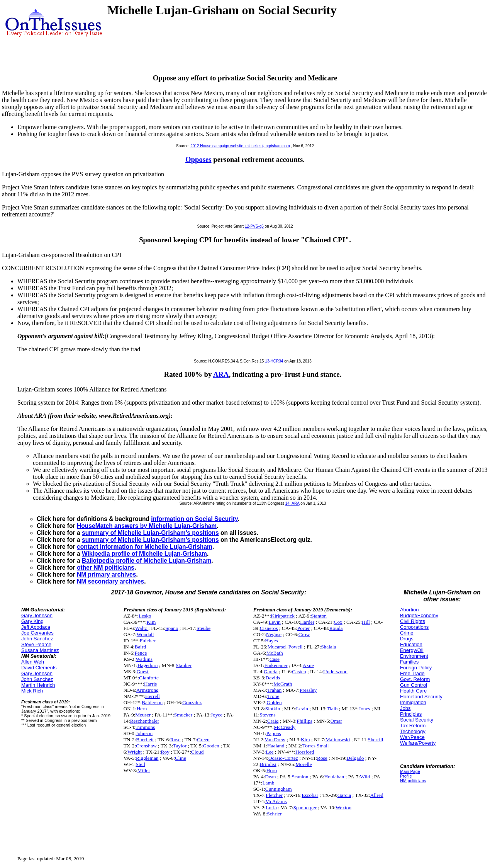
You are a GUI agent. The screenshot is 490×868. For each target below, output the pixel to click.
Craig (273, 721)
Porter (304, 628)
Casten (299, 671)
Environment (414, 656)
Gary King (32, 621)
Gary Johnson (37, 615)
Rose (175, 740)
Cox (338, 622)
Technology (413, 731)
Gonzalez (192, 702)
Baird (141, 647)
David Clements (39, 668)
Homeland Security (421, 697)
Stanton (319, 616)
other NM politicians (106, 568)
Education (411, 644)
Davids (273, 678)
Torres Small (315, 746)
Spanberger (305, 808)
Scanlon (300, 777)
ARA (221, 374)
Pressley (308, 690)
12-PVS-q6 (254, 226)
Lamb (268, 783)
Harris (150, 684)
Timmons (145, 727)
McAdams (276, 801)
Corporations (414, 627)
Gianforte (149, 678)
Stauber (184, 665)
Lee (270, 752)
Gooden (211, 746)
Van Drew (275, 740)
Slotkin (273, 709)
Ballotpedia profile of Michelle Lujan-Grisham (147, 561)
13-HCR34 (274, 361)
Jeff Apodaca (36, 627)
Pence (141, 653)
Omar (336, 721)
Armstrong (148, 690)
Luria (271, 808)
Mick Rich (32, 691)
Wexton (343, 808)
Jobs (405, 708)
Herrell (153, 696)
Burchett (145, 740)
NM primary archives (106, 574)
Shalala (328, 647)
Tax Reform (413, 726)
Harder (307, 622)
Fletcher (274, 795)
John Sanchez (37, 639)
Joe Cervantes (37, 633)
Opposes (198, 159)
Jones (365, 709)
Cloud (198, 752)
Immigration (413, 702)
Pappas (274, 733)
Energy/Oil (412, 650)
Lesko (145, 616)
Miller (143, 770)
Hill (366, 622)
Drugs (407, 639)
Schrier (274, 814)
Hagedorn (148, 665)
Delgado (355, 758)
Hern (142, 709)
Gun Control (414, 685)
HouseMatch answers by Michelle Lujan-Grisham (147, 526)
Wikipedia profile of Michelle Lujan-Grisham (144, 554)
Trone (273, 696)
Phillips (304, 721)
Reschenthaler (145, 721)
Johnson (144, 733)
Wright (135, 752)
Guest (143, 671)
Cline (181, 758)
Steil (140, 764)
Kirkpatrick (283, 616)
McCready (285, 727)
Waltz (142, 628)
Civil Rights (413, 621)
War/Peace (412, 737)
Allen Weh (33, 662)
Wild (365, 777)
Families (409, 662)
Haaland (276, 746)
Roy (165, 752)
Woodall (145, 634)
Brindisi (268, 764)
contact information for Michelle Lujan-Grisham (145, 547)
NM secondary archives (110, 581)
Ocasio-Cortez (283, 758)
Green (203, 740)
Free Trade (412, 673)
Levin (275, 622)
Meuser (143, 715)
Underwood (335, 671)
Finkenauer (276, 665)
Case (275, 659)
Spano (172, 628)
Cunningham (279, 789)
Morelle (303, 764)
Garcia (271, 671)
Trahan (274, 690)
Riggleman (147, 758)
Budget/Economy (419, 615)
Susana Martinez (40, 650)
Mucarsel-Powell (285, 647)
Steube (203, 628)
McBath (275, 653)
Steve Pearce (36, 644)
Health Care (413, 691)
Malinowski (338, 740)
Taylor (180, 746)
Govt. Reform (415, 679)
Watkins (144, 659)
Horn (272, 770)
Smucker (183, 715)
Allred (377, 795)
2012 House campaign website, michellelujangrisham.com (240, 146)
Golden (274, 702)
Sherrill (376, 740)
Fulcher (148, 641)
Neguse (274, 634)
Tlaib (332, 709)
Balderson (152, 702)
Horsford (305, 752)
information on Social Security (194, 519)
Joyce (217, 715)
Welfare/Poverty (418, 743)
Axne (308, 665)
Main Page (410, 771)
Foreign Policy (416, 668)
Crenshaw (146, 746)
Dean (270, 777)
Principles (411, 714)
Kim (151, 622)
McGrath (283, 684)
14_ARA (292, 503)
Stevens (267, 715)
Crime (407, 633)
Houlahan (334, 777)
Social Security (417, 720)
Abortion (409, 610)
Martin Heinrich (38, 685)
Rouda (336, 628)
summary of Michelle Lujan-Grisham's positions (150, 533)
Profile (406, 776)
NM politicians (413, 781)
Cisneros (269, 628)
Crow (304, 634)
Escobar (310, 795)
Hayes (271, 641)
